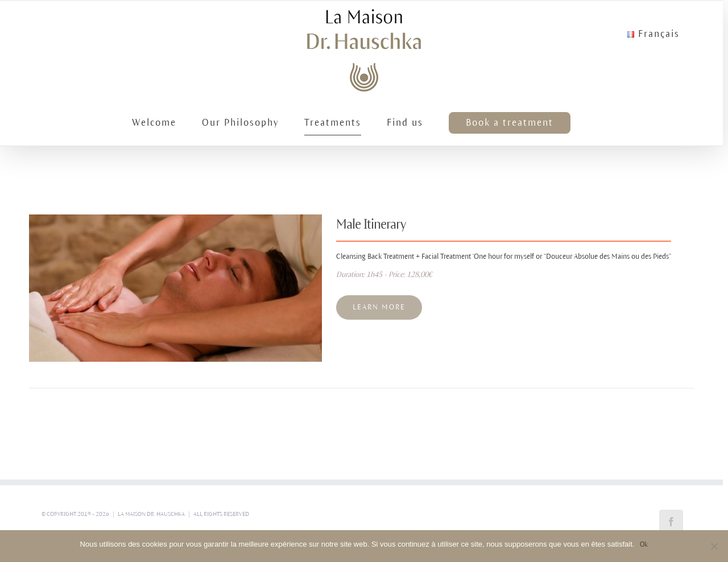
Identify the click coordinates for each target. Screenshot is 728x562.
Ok (644, 545)
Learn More (379, 307)
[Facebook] (671, 522)
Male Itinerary (371, 224)
